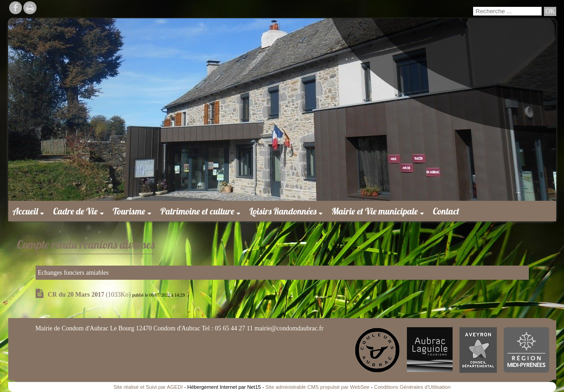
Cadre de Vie (75, 211)
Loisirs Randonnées (283, 211)
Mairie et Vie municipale (375, 211)
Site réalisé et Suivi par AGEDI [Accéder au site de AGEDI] (148, 387)
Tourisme (129, 211)
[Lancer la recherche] (550, 11)
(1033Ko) (90, 295)
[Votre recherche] (507, 11)
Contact (446, 211)
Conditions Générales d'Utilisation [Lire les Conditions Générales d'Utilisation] (412, 387)
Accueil (26, 211)
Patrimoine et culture (197, 211)
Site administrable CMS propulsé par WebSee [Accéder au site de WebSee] (317, 387)
